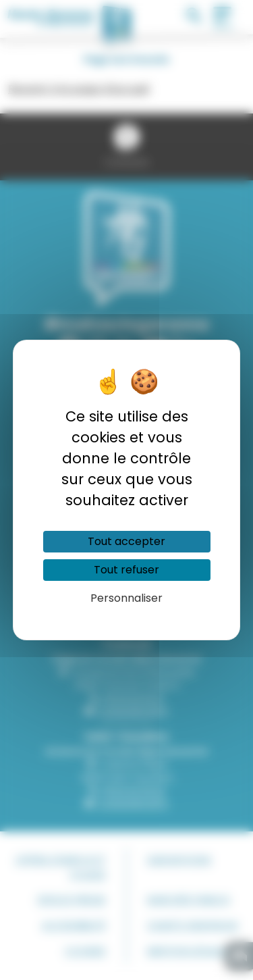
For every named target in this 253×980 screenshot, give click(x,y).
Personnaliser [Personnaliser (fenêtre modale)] (126, 598)
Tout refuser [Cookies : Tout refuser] (126, 570)
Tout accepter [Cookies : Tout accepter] (126, 541)
